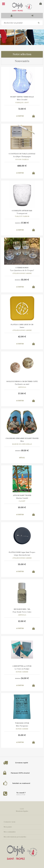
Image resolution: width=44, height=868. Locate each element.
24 (25, 678)
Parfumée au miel (22, 384)
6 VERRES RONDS (22, 268)
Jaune (22, 327)
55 (22, 564)
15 (22, 735)
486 (22, 166)
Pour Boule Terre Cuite (22, 612)
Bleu (22, 441)
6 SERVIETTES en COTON (22, 666)
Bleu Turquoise (22, 726)
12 (22, 621)
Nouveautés (22, 61)
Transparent (22, 213)
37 (25, 223)
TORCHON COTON (22, 723)
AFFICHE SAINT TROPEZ (22, 495)
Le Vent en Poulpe (22, 669)
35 (25, 280)
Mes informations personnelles (15, 837)
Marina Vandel (22, 498)
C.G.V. (22, 809)
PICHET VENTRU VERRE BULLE (22, 97)
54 (18, 223)
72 (22, 109)
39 (18, 451)
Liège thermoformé (22, 555)
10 (22, 507)
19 (25, 450)
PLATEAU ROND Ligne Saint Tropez (22, 552)
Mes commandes (10, 832)
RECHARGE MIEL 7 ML (22, 609)
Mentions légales (22, 811)
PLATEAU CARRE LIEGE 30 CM (22, 325)
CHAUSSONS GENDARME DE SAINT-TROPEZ (22, 438)
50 (18, 280)
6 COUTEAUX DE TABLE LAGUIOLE (22, 154)
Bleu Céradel (22, 100)
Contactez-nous (10, 822)
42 (22, 337)
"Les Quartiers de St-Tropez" (22, 270)
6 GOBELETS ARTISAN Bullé (22, 211)
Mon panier (8, 827)
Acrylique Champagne (22, 156)
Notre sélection (22, 54)
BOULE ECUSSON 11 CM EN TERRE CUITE (22, 381)
